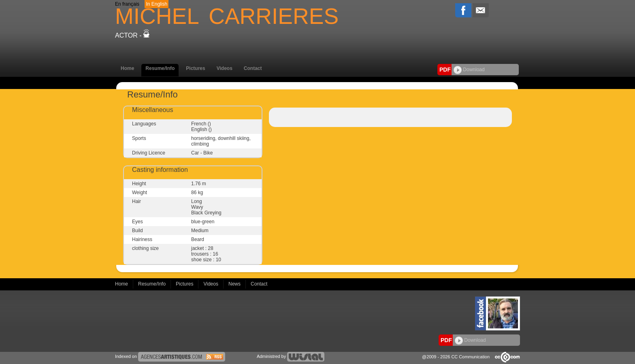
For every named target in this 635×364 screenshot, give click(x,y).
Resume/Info (160, 68)
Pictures (195, 68)
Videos (225, 68)
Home (127, 68)
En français (127, 4)
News (235, 284)
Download (469, 70)
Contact (253, 68)
